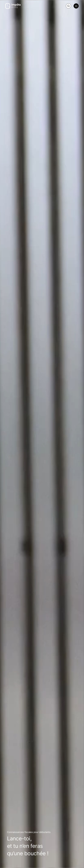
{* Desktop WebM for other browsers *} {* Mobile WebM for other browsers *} (42, 434)
